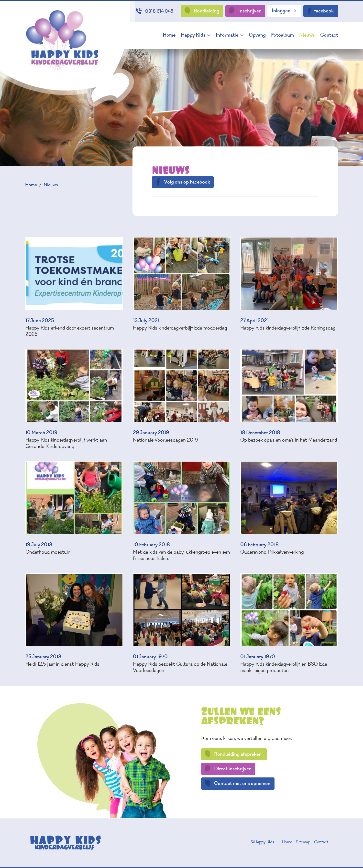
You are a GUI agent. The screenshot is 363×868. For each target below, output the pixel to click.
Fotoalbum (282, 35)
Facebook (320, 11)
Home (169, 35)
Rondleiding (201, 11)
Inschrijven (245, 11)
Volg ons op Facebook (182, 182)
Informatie (227, 35)
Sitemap (303, 842)
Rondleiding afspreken (233, 754)
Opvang (257, 35)
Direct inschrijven (228, 769)
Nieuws (307, 35)
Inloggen (284, 10)
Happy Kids (193, 35)
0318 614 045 (155, 11)
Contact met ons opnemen (237, 783)
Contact (329, 35)
